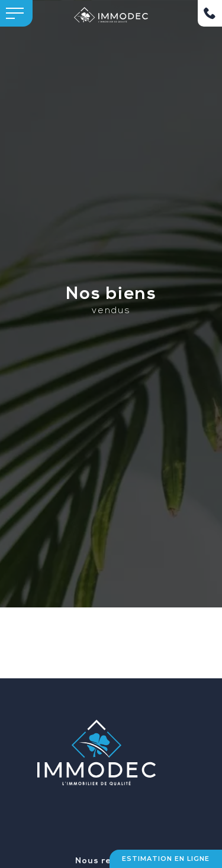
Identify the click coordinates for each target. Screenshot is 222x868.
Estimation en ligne (166, 859)
